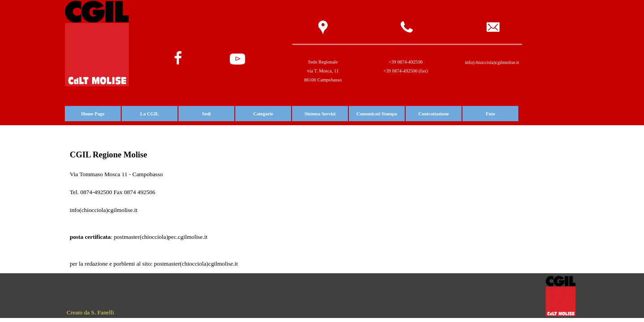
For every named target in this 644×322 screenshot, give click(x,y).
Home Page (93, 114)
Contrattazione (434, 114)
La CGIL (149, 114)
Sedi (207, 114)
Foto (490, 114)
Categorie (263, 114)
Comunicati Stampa (377, 114)
